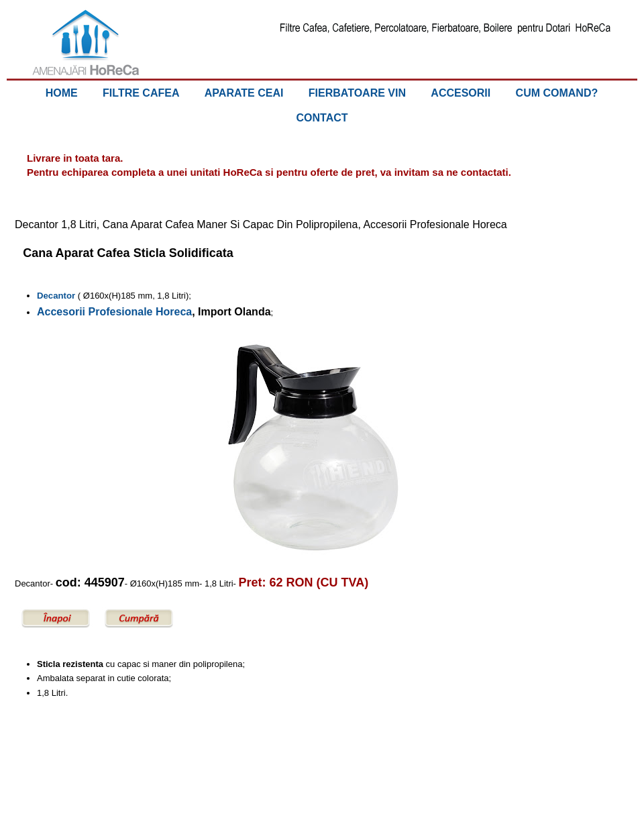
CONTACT (322, 118)
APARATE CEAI (244, 93)
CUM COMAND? (557, 93)
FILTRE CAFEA (141, 93)
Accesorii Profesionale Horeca (114, 312)
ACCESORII (461, 93)
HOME (62, 93)
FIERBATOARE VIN (357, 93)
